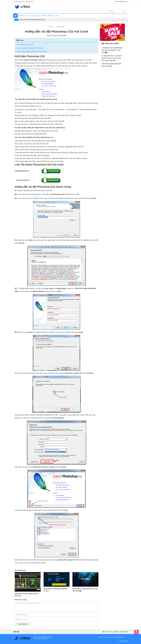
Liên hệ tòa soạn (19, 1)
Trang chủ (29, 1)
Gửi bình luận (23, 624)
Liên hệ (110, 637)
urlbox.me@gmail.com (122, 632)
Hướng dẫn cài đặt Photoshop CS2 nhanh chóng (32, 51)
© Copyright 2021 (123, 641)
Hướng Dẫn (60, 27)
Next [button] (126, 20)
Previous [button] (123, 20)
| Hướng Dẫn (62, 36)
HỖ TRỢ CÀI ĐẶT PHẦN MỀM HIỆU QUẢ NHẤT (32, 20)
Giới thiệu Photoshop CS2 (25, 45)
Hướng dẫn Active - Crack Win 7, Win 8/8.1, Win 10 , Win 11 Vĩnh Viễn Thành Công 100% (112, 58)
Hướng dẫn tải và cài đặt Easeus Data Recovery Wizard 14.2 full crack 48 (112, 50)
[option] (70, 20)
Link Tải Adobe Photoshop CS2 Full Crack (30, 48)
